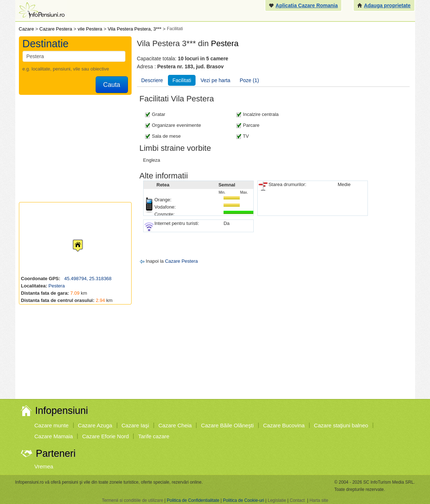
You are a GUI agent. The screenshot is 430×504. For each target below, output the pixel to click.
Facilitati (182, 80)
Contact (297, 500)
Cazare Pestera (181, 261)
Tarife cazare (154, 436)
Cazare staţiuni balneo (341, 425)
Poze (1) (250, 80)
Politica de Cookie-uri (243, 500)
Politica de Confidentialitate (193, 500)
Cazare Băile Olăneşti (227, 425)
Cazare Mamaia (54, 436)
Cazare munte (52, 425)
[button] (72, 239)
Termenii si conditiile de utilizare (132, 500)
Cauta (112, 85)
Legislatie (277, 500)
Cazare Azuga (95, 425)
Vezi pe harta (216, 80)
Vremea (44, 466)
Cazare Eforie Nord (105, 436)
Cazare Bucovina (284, 425)
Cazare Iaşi (135, 425)
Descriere (152, 80)
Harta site (319, 500)
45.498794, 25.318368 (87, 279)
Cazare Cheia (175, 425)
